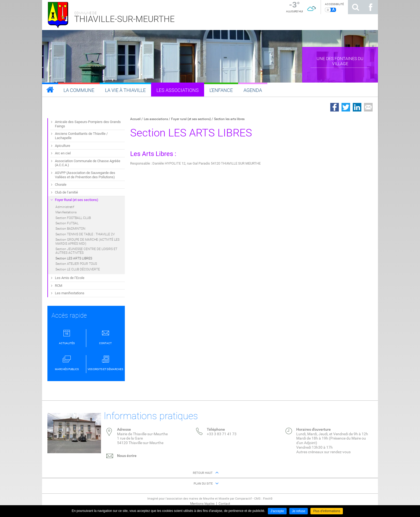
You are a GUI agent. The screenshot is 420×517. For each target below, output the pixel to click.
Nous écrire (127, 456)
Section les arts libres (229, 119)
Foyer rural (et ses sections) (191, 119)
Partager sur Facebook (335, 107)
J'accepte (277, 511)
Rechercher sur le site (355, 7)
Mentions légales (202, 504)
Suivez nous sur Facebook (370, 7)
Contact (224, 504)
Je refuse (299, 511)
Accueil (135, 119)
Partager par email (368, 107)
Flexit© (268, 499)
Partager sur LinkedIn (357, 107)
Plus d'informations (327, 511)
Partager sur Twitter (346, 107)
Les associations (156, 119)
